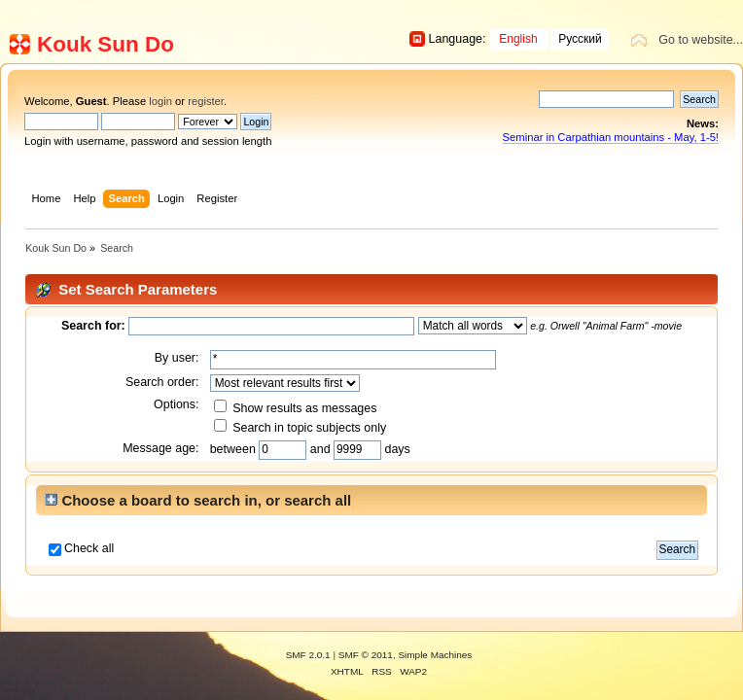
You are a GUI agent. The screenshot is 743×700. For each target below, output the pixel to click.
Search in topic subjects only (301, 428)
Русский (580, 39)
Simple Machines (435, 655)
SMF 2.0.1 (308, 655)
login (160, 101)
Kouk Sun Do (106, 44)
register (206, 101)
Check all (89, 548)
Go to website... (701, 40)
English (518, 39)
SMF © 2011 (366, 655)
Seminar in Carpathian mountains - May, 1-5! (611, 137)
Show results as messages (296, 408)
